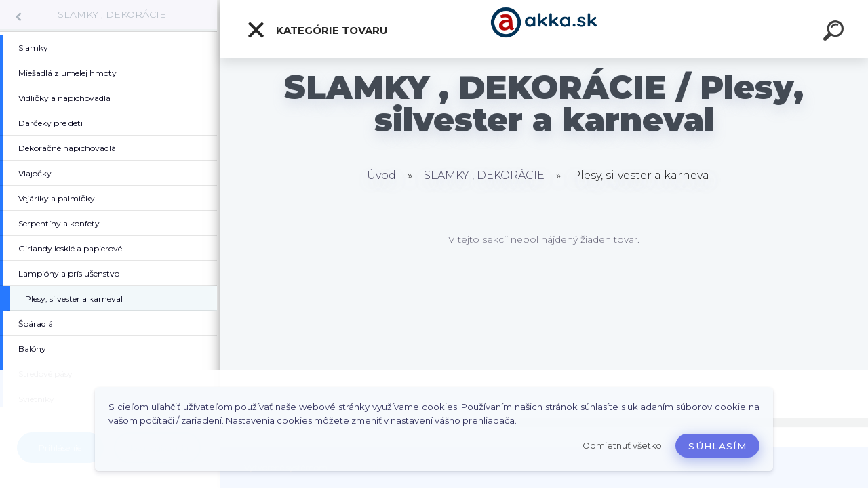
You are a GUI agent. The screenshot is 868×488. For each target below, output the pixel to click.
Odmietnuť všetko (622, 446)
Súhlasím (717, 446)
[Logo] (544, 29)
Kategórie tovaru (317, 30)
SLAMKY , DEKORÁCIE (112, 14)
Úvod (381, 175)
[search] (835, 33)
